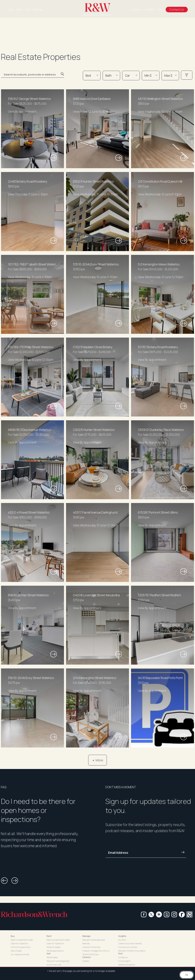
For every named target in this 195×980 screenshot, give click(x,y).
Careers (136, 10)
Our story (122, 940)
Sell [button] (49, 954)
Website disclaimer (127, 965)
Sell (27, 10)
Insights (150, 10)
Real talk (86, 944)
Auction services (54, 965)
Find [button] (120, 954)
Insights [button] (122, 936)
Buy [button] (13, 936)
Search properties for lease (58, 940)
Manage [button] (86, 936)
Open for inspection (19, 944)
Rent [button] (49, 936)
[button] (4, 881)
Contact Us (177, 10)
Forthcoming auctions (21, 947)
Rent (19, 10)
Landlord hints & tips (91, 947)
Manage (38, 10)
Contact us (123, 957)
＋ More (97, 760)
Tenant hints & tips (90, 954)
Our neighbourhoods (20, 954)
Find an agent (124, 961)
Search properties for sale (22, 940)
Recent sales (16, 951)
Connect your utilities (128, 947)
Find (160, 10)
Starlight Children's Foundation (132, 951)
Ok (187, 975)
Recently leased (54, 947)
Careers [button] (87, 957)
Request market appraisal (58, 961)
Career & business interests (130, 944)
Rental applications (55, 951)
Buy (11, 10)
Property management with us (96, 951)
